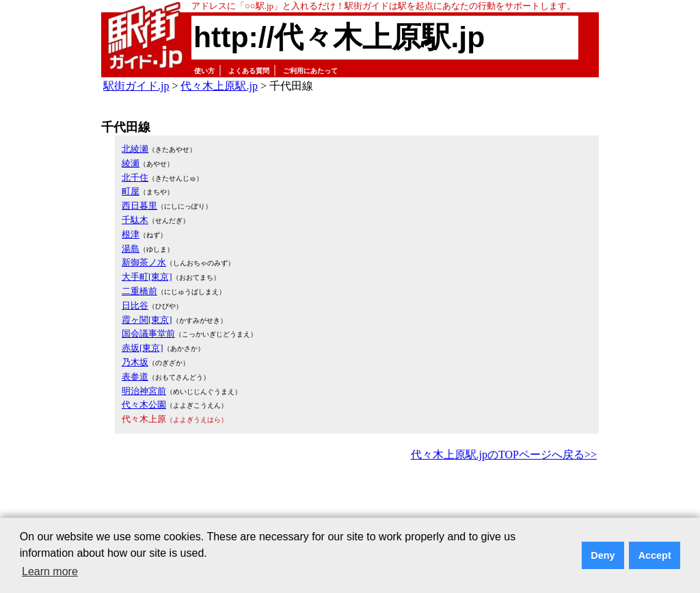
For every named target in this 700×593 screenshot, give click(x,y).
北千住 (135, 177)
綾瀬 (131, 163)
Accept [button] (655, 555)
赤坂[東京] (143, 348)
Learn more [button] (50, 571)
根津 (131, 234)
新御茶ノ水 (144, 262)
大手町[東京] (147, 277)
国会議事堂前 (148, 333)
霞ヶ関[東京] (147, 320)
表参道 (135, 377)
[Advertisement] (350, 502)
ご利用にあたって (310, 71)
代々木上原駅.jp (219, 86)
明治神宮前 (144, 391)
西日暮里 (139, 206)
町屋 (131, 191)
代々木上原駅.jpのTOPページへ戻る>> (504, 454)
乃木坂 (135, 362)
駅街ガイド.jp (136, 86)
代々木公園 (144, 405)
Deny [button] (603, 555)
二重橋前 (139, 291)
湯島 (131, 249)
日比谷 (135, 305)
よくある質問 (249, 71)
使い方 (204, 71)
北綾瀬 (135, 149)
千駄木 (135, 220)
